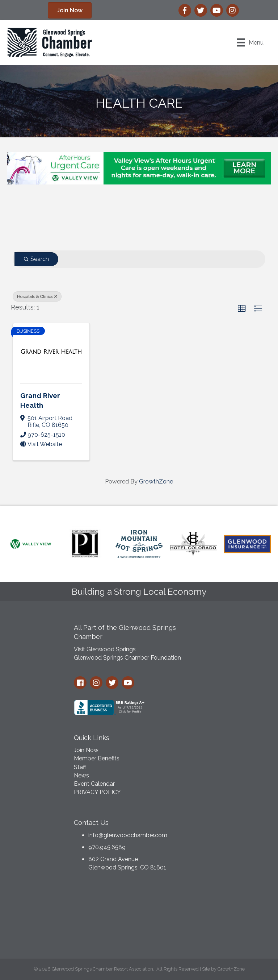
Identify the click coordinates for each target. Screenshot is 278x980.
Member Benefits (97, 758)
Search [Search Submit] (36, 259)
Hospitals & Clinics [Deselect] (37, 296)
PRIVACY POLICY (97, 792)
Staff (80, 767)
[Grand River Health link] (51, 352)
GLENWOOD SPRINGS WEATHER (139, 917)
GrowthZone (156, 481)
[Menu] (250, 42)
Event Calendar (94, 784)
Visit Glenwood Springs (105, 649)
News (81, 775)
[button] (242, 309)
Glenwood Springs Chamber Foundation (127, 658)
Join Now (86, 750)
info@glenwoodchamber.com (128, 835)
